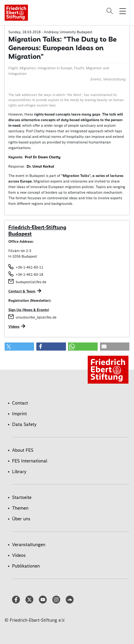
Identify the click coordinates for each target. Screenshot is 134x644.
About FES (23, 450)
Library (19, 471)
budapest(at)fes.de (31, 282)
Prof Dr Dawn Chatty (43, 157)
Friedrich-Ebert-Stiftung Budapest (37, 230)
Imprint (19, 414)
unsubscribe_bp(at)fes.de (36, 317)
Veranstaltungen (29, 544)
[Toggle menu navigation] (123, 11)
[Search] (110, 11)
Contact (20, 403)
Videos (14, 327)
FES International (30, 461)
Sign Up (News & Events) (29, 310)
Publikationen (26, 566)
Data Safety (24, 424)
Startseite (22, 497)
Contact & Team (22, 291)
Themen (20, 508)
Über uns (21, 519)
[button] (19, 347)
